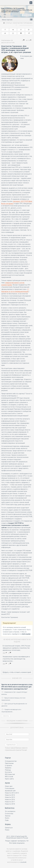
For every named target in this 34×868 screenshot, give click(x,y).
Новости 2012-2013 (12, 793)
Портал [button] (8, 758)
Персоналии (9, 763)
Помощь (8, 770)
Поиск (7, 830)
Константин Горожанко (23, 23)
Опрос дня (9, 786)
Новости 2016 (10, 800)
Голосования (10, 788)
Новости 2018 (10, 804)
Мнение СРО (17, 678)
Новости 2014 (10, 795)
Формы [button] (8, 824)
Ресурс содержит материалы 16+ (17, 841)
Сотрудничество (11, 761)
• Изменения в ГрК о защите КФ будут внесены (14, 693)
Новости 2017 (10, 802)
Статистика (9, 814)
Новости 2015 (10, 797)
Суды (7, 820)
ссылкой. (23, 862)
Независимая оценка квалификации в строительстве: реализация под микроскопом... (16, 659)
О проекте (8, 766)
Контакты (8, 772)
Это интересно (10, 811)
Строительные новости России (17, 838)
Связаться (9, 828)
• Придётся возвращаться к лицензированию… (11, 711)
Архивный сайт (10, 791)
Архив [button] (7, 783)
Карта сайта (9, 779)
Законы (8, 816)
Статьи (9, 23)
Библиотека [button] (10, 808)
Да (4, 17)
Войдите (6, 672)
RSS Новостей (10, 774)
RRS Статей (9, 777)
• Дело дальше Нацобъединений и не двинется (14, 705)
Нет (4, 15)
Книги (7, 818)
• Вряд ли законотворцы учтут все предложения (13, 699)
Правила (8, 768)
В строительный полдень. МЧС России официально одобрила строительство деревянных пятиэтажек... (16, 648)
